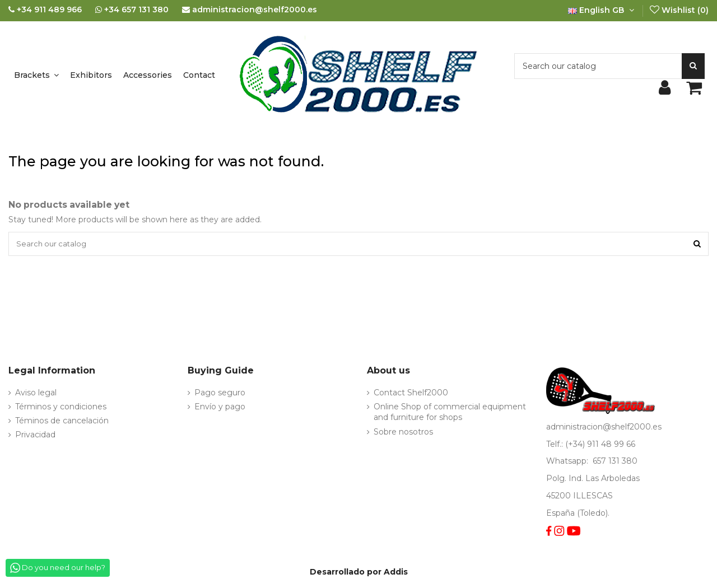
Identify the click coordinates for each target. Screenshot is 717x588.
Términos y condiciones (61, 408)
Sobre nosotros (403, 433)
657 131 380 (615, 463)
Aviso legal (36, 394)
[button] (36, 75)
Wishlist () (679, 10)
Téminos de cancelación (62, 422)
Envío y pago (220, 408)
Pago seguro (220, 394)
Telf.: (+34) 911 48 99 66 (591, 445)
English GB (602, 10)
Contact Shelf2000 (411, 394)
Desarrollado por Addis (359, 573)
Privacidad (35, 436)
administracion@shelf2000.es (604, 428)
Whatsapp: (568, 463)
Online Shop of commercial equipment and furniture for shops (450, 414)
